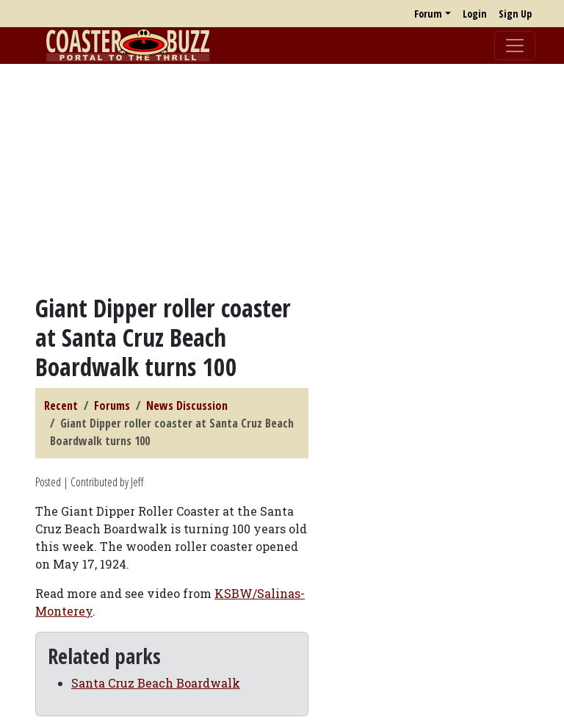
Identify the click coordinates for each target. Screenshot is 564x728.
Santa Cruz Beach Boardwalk (156, 683)
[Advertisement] (282, 179)
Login (475, 14)
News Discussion (187, 406)
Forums (112, 406)
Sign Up (515, 14)
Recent (61, 406)
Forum (428, 14)
